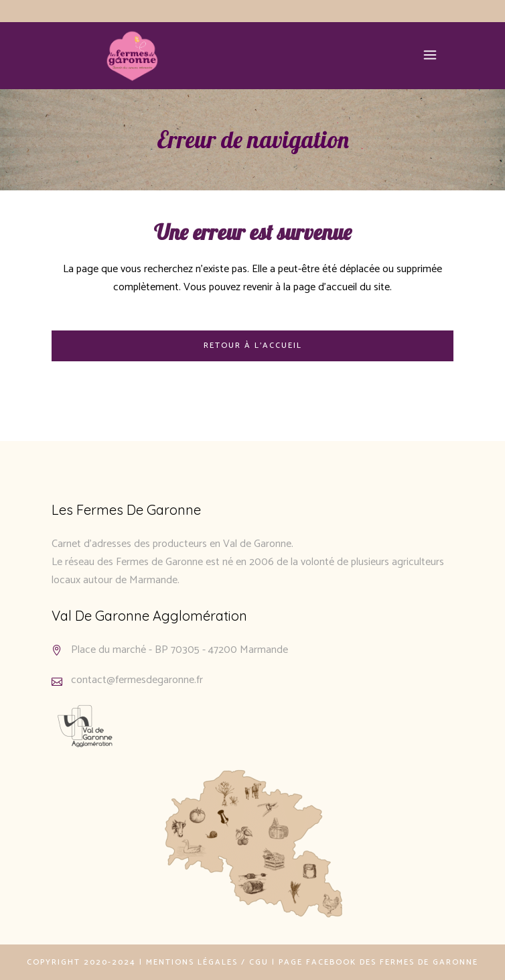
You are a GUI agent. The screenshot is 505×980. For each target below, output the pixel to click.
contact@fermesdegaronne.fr (137, 680)
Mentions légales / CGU (207, 962)
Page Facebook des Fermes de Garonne (378, 962)
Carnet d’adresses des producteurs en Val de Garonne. (172, 544)
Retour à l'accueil (253, 346)
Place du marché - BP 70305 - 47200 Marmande (179, 650)
